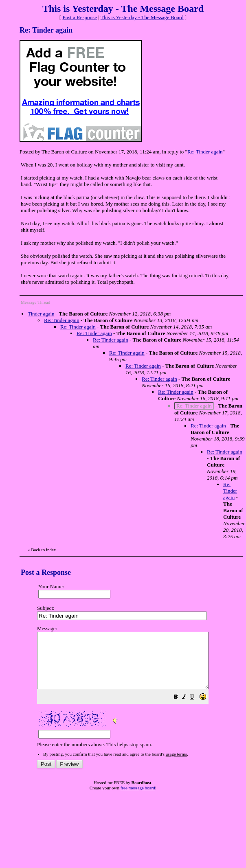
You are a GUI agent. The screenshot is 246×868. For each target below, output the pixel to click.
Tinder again (41, 314)
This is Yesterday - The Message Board (142, 17)
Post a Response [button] (80, 17)
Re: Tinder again (205, 152)
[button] (196, 709)
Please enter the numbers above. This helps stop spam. (138, 692)
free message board (138, 799)
